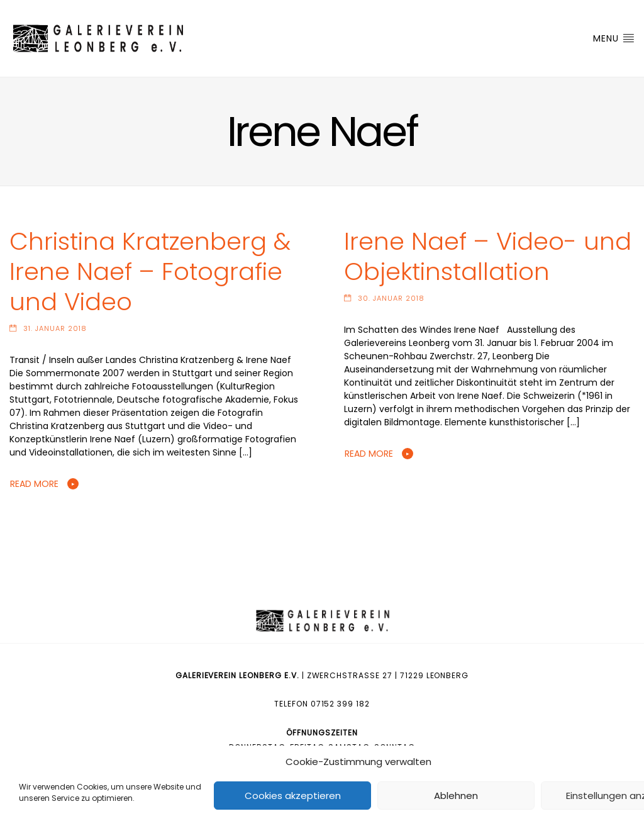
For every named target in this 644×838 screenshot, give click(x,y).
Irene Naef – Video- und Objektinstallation (488, 256)
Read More (34, 484)
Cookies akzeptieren (293, 796)
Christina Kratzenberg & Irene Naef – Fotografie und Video (150, 271)
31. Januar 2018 (55, 328)
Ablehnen (456, 796)
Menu (614, 38)
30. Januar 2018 (391, 298)
